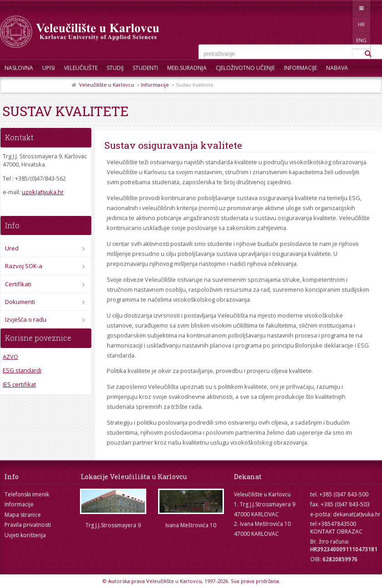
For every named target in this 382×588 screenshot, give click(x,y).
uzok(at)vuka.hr (43, 192)
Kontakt (17, 86)
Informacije (300, 68)
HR (335, 8)
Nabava (337, 68)
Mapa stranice (23, 515)
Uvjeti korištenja (25, 535)
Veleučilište (81, 68)
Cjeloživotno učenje (245, 68)
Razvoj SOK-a (24, 266)
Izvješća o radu (26, 319)
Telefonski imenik (27, 494)
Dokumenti (20, 302)
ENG (354, 8)
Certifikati (18, 284)
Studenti (145, 68)
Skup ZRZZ (53, 86)
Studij (115, 68)
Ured (12, 248)
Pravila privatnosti (28, 525)
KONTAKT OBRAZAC (336, 532)
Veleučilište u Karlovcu (107, 85)
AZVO (10, 357)
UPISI (49, 68)
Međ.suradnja (187, 68)
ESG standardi (22, 370)
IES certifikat (19, 384)
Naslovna (19, 68)
